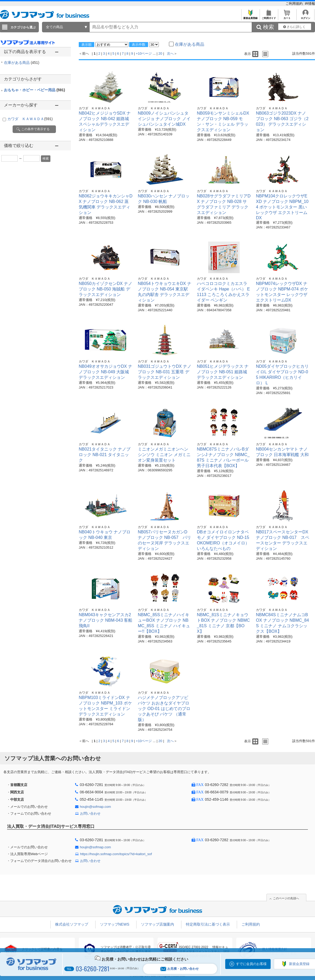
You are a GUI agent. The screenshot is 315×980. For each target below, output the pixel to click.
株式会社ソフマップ (72, 924)
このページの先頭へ (286, 898)
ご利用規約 (295, 4)
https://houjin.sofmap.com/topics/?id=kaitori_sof (116, 854)
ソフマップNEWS (115, 924)
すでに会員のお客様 (251, 964)
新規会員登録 (250, 17)
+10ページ (144, 53)
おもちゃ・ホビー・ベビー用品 (35, 90)
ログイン (305, 17)
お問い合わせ (90, 813)
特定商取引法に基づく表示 (208, 924)
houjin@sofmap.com (95, 807)
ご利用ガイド (269, 17)
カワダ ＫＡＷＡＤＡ (30, 119)
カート (287, 17)
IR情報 (310, 4)
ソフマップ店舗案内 (157, 924)
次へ (170, 53)
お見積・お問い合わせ (180, 969)
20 (160, 53)
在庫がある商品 (22, 63)
